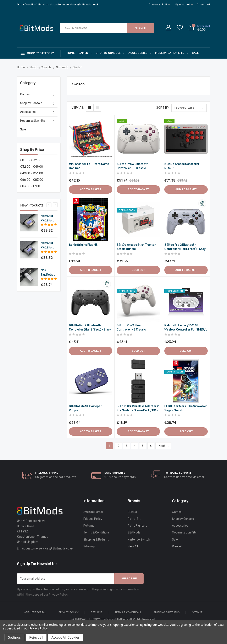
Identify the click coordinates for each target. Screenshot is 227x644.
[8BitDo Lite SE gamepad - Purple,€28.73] (91, 381)
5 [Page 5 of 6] (143, 446)
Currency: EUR (159, 4)
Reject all (36, 637)
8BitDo (132, 512)
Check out (203, 4)
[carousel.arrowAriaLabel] (27, 476)
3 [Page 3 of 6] (127, 446)
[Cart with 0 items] (199, 28)
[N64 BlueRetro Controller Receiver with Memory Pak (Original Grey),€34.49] (29, 277)
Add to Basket (91, 189)
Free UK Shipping (47, 473)
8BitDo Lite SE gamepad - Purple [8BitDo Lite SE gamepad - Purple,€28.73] (86, 408)
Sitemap (89, 546)
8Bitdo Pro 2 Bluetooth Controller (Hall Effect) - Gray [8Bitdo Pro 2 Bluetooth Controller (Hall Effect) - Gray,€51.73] (185, 247)
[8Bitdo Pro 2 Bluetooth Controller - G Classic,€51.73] (138, 300)
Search (141, 28)
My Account (184, 4)
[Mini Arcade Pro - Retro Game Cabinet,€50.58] (91, 139)
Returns (89, 526)
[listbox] (189, 108)
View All (133, 546)
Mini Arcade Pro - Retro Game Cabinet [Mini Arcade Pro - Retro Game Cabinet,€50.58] (89, 166)
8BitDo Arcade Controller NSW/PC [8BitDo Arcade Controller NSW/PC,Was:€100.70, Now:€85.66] (182, 166)
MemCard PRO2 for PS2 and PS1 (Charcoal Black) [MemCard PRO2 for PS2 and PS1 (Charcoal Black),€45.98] (49, 246)
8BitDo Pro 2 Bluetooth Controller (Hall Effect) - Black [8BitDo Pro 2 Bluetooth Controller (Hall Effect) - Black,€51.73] (90, 328)
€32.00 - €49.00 (32, 167)
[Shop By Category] (39, 53)
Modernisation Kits (172, 53)
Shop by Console (110, 53)
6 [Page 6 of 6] (151, 446)
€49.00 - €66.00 (32, 173)
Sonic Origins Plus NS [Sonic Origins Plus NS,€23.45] (83, 245)
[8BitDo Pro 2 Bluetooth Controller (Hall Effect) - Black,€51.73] (91, 300)
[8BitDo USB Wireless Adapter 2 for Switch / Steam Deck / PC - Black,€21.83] (138, 381)
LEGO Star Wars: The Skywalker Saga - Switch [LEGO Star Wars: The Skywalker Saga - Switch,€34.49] (186, 408)
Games (85, 53)
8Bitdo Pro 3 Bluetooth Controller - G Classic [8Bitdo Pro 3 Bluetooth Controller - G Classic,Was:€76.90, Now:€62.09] (132, 166)
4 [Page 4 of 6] (135, 446)
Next (163, 446)
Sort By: (163, 108)
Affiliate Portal (93, 512)
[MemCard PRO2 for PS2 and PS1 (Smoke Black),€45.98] (29, 223)
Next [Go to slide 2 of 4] (55, 205)
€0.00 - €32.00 (31, 160)
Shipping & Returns (96, 540)
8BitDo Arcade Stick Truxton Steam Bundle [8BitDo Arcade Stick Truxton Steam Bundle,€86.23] (136, 247)
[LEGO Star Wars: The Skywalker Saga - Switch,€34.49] (186, 381)
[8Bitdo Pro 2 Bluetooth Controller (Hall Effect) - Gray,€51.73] (186, 220)
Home (71, 53)
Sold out (138, 270)
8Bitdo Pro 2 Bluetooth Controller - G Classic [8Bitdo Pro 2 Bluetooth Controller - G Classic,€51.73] (132, 328)
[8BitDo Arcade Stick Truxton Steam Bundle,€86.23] (138, 220)
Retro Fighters (137, 526)
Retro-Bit (134, 519)
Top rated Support (178, 473)
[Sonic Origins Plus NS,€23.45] (91, 220)
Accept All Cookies (66, 637)
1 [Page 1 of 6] (109, 446)
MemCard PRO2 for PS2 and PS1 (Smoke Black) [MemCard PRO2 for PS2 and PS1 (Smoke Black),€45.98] (49, 219)
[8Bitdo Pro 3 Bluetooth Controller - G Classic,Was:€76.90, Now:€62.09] (138, 139)
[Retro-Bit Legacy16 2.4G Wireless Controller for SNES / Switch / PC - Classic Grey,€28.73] (186, 300)
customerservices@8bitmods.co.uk (49, 549)
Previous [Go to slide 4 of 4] (49, 205)
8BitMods (134, 533)
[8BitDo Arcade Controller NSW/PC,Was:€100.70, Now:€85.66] (186, 139)
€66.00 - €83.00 (32, 180)
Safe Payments (115, 473)
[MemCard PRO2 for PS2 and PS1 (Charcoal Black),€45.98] (29, 250)
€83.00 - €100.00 (32, 186)
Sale (195, 53)
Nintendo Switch (139, 540)
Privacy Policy (93, 519)
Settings (14, 637)
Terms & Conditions (96, 533)
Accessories (140, 53)
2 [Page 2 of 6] (119, 446)
